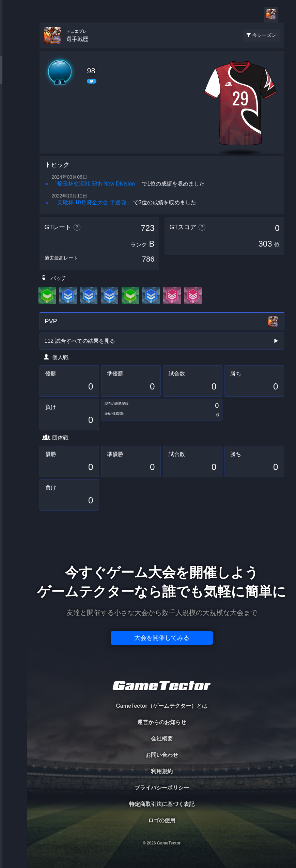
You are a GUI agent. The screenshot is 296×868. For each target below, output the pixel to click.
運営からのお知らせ (162, 722)
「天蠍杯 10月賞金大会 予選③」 (92, 202)
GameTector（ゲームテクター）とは (161, 706)
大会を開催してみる (162, 638)
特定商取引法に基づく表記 (162, 804)
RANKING (13, 132)
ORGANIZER (14, 104)
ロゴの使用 (162, 820)
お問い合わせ (162, 755)
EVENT (14, 160)
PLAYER (14, 76)
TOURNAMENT (13, 48)
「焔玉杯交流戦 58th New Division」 (96, 184)
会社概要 (162, 739)
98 (91, 71)
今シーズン (264, 35)
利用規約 (162, 771)
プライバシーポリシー (162, 788)
